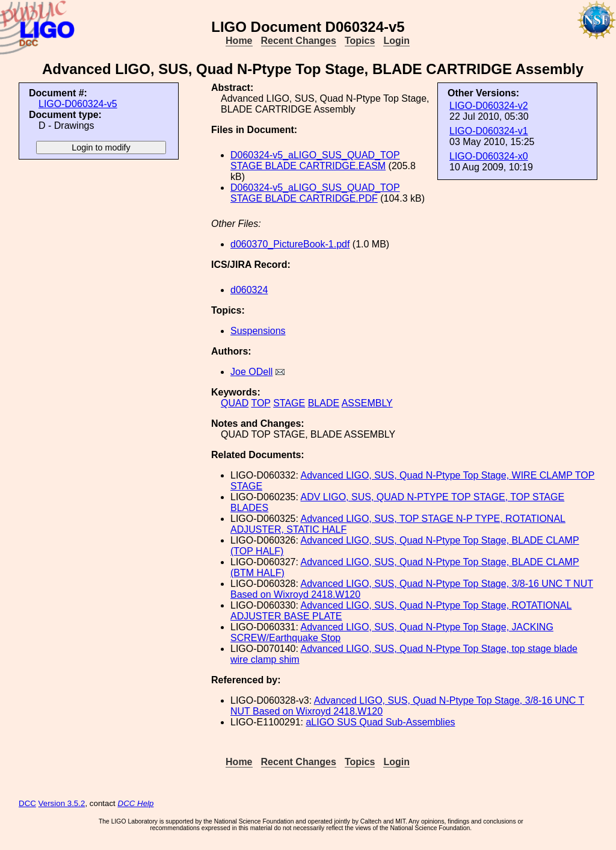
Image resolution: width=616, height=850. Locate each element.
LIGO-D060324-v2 (489, 106)
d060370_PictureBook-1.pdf (290, 244)
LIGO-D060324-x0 (489, 156)
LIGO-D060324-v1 (489, 131)
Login (396, 41)
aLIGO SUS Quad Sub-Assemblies (380, 722)
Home (239, 41)
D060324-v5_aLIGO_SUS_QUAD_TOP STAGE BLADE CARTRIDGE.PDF (315, 193)
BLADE (324, 403)
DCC (27, 803)
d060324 (249, 290)
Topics (360, 41)
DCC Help (136, 803)
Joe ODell (251, 372)
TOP (260, 403)
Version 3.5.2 (62, 803)
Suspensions (258, 331)
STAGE (289, 403)
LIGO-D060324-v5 (78, 104)
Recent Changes (299, 41)
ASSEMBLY (367, 403)
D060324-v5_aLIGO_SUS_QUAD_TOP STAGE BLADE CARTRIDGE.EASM (315, 160)
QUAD (235, 403)
